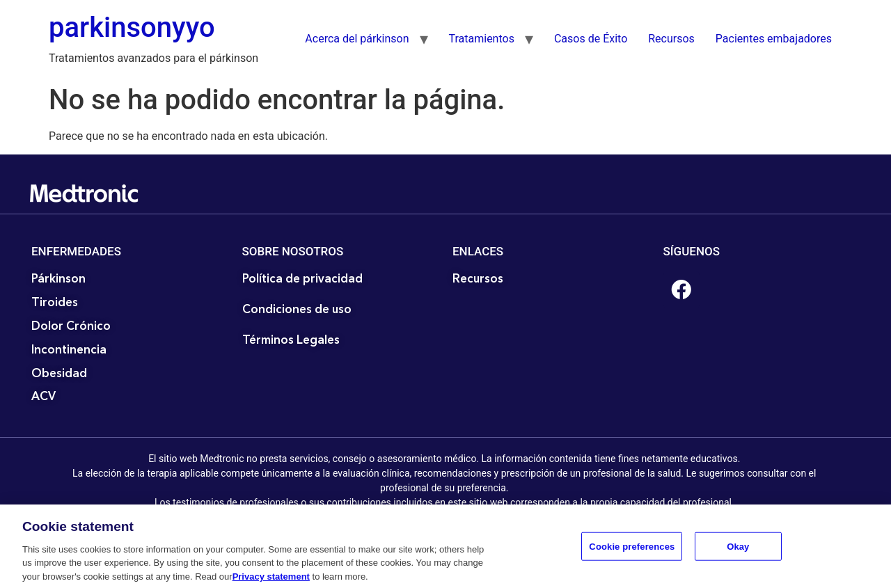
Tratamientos (482, 39)
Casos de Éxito (591, 39)
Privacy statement (271, 581)
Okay (738, 550)
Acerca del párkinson (357, 39)
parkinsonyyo (132, 27)
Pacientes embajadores (774, 39)
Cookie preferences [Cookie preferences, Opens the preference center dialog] (632, 550)
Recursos (671, 39)
